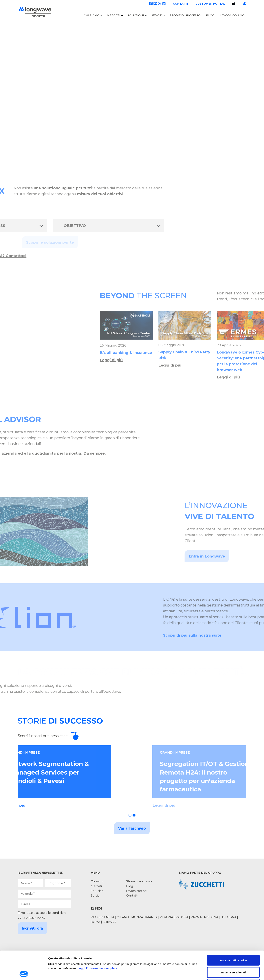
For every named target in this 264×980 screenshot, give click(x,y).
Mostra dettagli (193, 973)
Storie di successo (185, 15)
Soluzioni (136, 15)
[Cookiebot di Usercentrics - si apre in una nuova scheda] (24, 973)
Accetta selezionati (233, 944)
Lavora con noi (233, 15)
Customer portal (210, 4)
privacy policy (36, 918)
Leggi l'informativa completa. (98, 940)
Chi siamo (92, 15)
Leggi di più (222, 360)
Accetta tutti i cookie (233, 932)
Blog (210, 15)
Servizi (157, 15)
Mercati (114, 15)
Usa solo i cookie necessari (233, 956)
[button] (130, 815)
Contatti (180, 4)
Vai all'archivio (132, 828)
